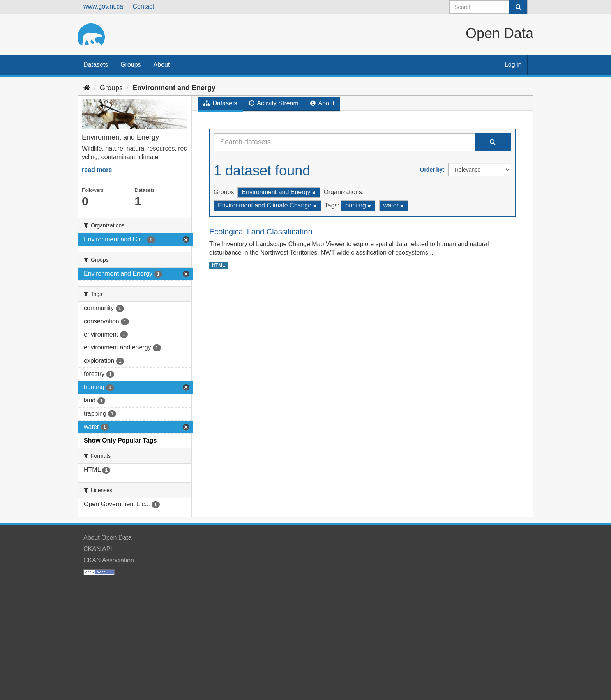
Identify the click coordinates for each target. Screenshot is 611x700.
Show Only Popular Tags (120, 440)
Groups (131, 65)
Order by (431, 170)
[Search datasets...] (344, 142)
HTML (218, 265)
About (162, 65)
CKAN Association (109, 560)
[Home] (87, 88)
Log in (513, 65)
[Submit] (518, 7)
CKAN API (98, 549)
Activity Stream (274, 103)
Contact (143, 6)
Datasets (96, 65)
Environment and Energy (174, 88)
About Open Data (108, 538)
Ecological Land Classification (261, 232)
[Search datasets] (488, 7)
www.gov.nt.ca (103, 6)
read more (97, 170)
